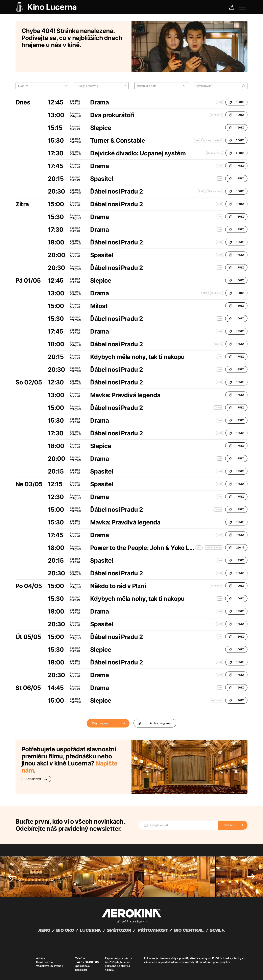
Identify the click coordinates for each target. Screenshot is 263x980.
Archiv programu (154, 706)
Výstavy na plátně (212, 123)
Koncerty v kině (214, 530)
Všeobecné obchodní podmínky (35, 972)
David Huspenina (55, 968)
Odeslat (228, 802)
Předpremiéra (215, 174)
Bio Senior (217, 97)
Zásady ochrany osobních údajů (73, 972)
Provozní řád (100, 972)
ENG (220, 84)
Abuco (31, 968)
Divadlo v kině (214, 135)
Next (251, 853)
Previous (12, 853)
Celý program (101, 706)
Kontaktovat (36, 761)
